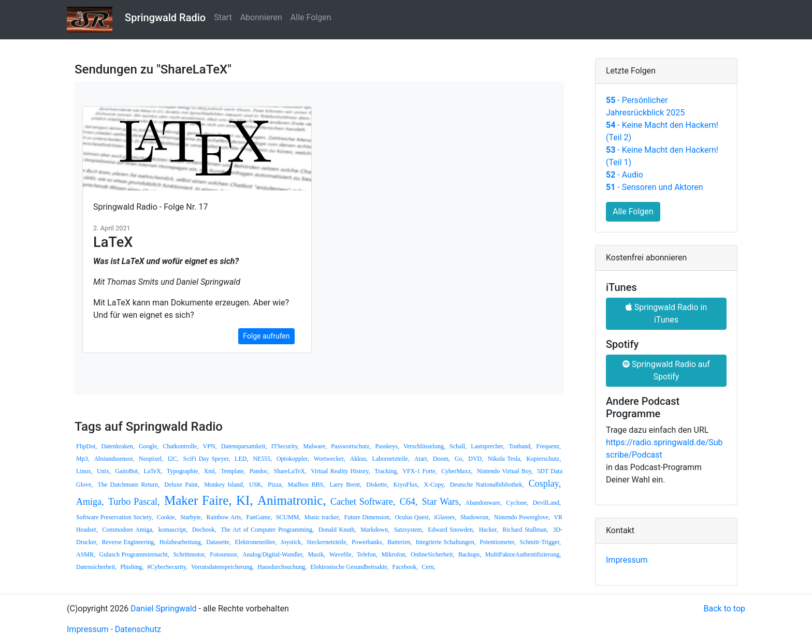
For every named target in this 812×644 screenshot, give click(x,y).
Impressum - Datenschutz (114, 629)
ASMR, (86, 554)
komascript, (173, 530)
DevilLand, (547, 503)
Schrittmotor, (189, 554)
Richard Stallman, (525, 530)
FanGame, (259, 517)
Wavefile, (341, 554)
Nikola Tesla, (505, 459)
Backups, (470, 554)
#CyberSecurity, (167, 567)
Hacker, (489, 530)
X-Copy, (434, 485)
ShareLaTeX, (290, 471)
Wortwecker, (330, 459)
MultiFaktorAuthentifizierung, (523, 554)
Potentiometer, (498, 542)
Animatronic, (292, 500)
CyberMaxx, (457, 471)
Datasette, (219, 542)
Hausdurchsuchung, (282, 567)
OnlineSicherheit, (432, 554)
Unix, (104, 471)
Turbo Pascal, (134, 502)
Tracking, (386, 471)
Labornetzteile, (391, 459)
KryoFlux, (407, 485)
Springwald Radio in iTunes (666, 313)
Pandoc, (259, 471)
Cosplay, (545, 484)
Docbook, (204, 530)
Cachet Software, (363, 502)
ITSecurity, (285, 446)
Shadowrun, (475, 517)
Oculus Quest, (412, 517)
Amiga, (90, 502)
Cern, (428, 567)
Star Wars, (442, 502)
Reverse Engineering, (128, 542)
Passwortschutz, (351, 446)
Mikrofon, (394, 554)
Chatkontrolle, (180, 446)
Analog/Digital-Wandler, (273, 554)
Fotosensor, (224, 554)
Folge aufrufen (266, 336)
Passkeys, (387, 446)
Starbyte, (191, 517)
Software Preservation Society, (114, 517)
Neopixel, (151, 459)
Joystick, (292, 542)
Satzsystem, (409, 530)
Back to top (724, 609)
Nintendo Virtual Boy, (505, 471)
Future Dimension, (368, 517)
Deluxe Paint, (182, 485)
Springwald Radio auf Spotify (666, 370)
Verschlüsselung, (424, 446)
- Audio (625, 175)
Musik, (316, 554)
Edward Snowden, (451, 530)
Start (223, 17)
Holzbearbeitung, (181, 542)
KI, (245, 500)
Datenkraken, (118, 446)
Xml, (210, 471)
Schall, (458, 446)
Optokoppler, (293, 459)
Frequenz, (548, 446)
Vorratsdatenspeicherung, (222, 567)
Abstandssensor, (114, 459)
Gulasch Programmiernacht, (134, 554)
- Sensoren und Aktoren (654, 187)
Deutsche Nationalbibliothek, (487, 485)
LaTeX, (153, 471)
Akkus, (358, 459)
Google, (149, 446)
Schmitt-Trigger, (540, 542)
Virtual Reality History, (340, 471)
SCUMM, (288, 517)
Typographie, (183, 471)
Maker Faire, (198, 500)
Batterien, (400, 542)
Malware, (315, 446)
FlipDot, (86, 446)
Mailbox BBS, (307, 485)
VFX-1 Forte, (420, 471)
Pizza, (275, 485)
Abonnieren (261, 17)
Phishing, (132, 567)
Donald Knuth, (337, 530)
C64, (409, 502)
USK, (256, 485)
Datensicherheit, (96, 567)
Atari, (422, 459)
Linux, (84, 471)
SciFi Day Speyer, (207, 459)
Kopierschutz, (543, 459)
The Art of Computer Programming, (267, 530)
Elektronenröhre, (256, 542)
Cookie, (167, 517)
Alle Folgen (311, 17)
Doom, (441, 459)
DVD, (476, 459)
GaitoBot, (127, 471)
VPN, (210, 446)
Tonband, (521, 446)
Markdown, (375, 530)
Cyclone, (517, 503)
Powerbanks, (368, 542)
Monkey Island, (224, 485)
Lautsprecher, (488, 446)
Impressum (627, 560)
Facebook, (405, 567)
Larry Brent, (345, 485)
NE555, (262, 459)
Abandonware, (484, 503)
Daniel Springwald (164, 609)
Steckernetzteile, (327, 542)
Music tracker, (322, 517)
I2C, (173, 459)
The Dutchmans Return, (129, 485)
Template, (233, 471)
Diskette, (377, 485)
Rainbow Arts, (224, 517)
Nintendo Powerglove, (522, 517)
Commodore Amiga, (128, 530)
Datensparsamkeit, (244, 446)
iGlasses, (445, 517)
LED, (241, 459)
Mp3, (83, 459)
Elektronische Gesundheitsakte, (349, 567)
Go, (459, 459)
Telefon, (367, 554)
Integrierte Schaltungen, (446, 542)
